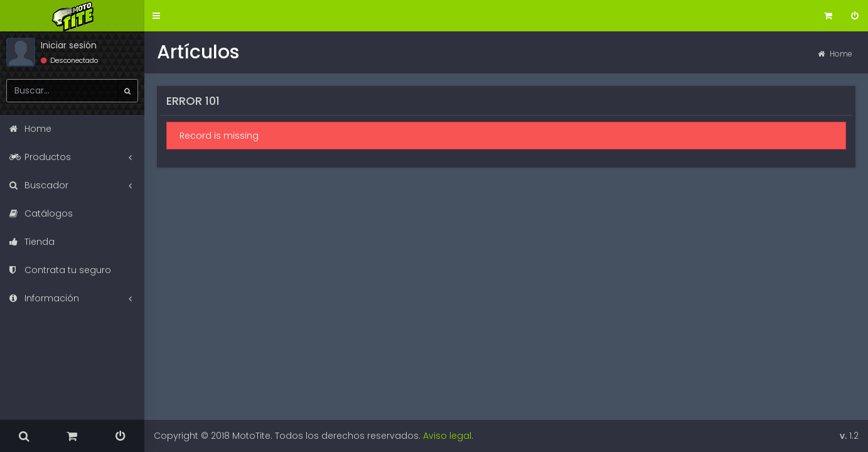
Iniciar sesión (69, 45)
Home (835, 54)
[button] (156, 16)
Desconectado (69, 60)
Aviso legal (447, 436)
